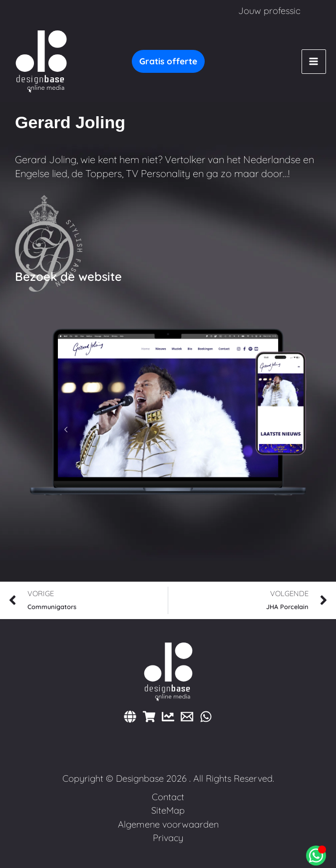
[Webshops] (149, 717)
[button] (168, 61)
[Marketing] (168, 717)
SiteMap (168, 810)
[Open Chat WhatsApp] (316, 856)
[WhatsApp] (206, 717)
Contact (168, 797)
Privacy (168, 838)
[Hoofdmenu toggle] (314, 62)
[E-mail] (187, 717)
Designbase (140, 778)
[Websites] (130, 717)
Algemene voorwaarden (168, 824)
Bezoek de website (68, 276)
